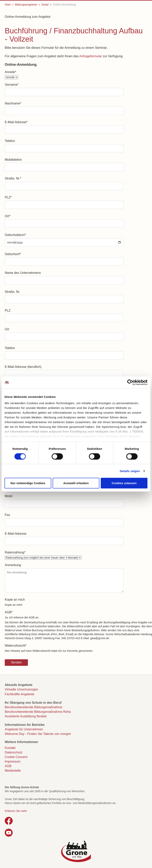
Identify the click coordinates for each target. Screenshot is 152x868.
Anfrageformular (91, 56)
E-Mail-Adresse (16, 122)
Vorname (12, 85)
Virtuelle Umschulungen (21, 689)
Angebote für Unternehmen (24, 729)
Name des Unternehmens (23, 273)
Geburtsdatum (15, 235)
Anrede (10, 72)
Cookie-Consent (16, 757)
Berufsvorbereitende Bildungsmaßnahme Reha (38, 712)
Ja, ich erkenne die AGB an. (22, 617)
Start (8, 5)
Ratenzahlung (15, 552)
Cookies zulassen (124, 483)
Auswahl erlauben (76, 483)
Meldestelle (13, 771)
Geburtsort (13, 254)
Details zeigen (130, 471)
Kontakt (10, 748)
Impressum (13, 761)
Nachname (13, 103)
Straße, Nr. (13, 178)
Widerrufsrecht (16, 646)
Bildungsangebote (26, 5)
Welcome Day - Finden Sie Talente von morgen (38, 734)
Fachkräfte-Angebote (19, 694)
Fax (7, 515)
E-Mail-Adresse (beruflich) (23, 367)
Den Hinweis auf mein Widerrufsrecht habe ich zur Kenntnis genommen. (49, 651)
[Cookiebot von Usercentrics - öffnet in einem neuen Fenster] (130, 382)
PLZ (8, 197)
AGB (9, 612)
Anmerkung (13, 565)
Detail (45, 5)
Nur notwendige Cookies (28, 483)
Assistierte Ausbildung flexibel (26, 716)
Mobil (9, 496)
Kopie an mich (15, 600)
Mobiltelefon (13, 160)
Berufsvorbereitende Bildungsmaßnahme (34, 707)
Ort (8, 216)
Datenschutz (14, 752)
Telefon (10, 141)
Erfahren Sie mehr (16, 811)
